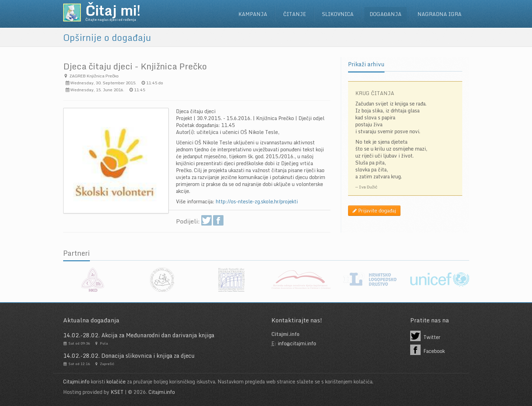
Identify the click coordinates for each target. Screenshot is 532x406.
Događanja (386, 14)
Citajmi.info (76, 382)
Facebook (428, 350)
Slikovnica (338, 14)
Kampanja (253, 14)
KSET (117, 392)
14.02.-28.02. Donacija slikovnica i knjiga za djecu (129, 356)
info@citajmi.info (297, 343)
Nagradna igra (440, 14)
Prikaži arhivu (366, 64)
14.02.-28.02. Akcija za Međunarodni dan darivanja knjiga (139, 335)
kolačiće (116, 382)
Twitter (425, 336)
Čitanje (295, 14)
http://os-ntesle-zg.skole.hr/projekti (257, 201)
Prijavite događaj (374, 210)
